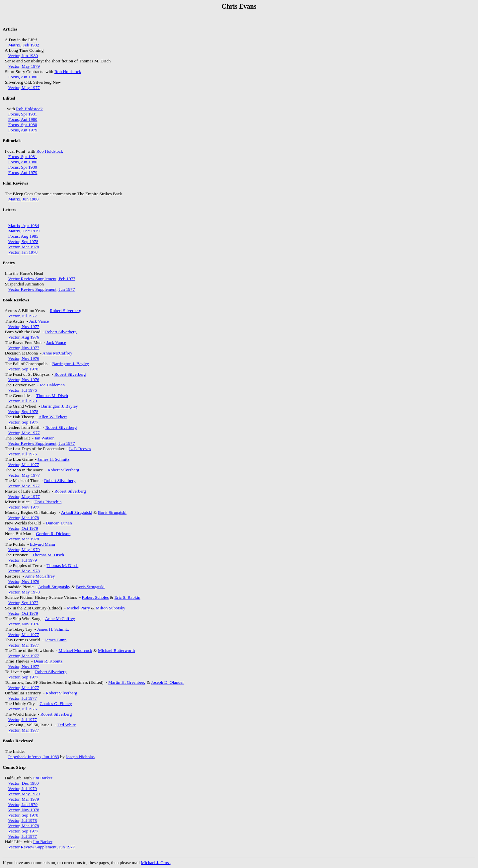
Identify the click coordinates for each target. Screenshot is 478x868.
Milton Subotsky (110, 608)
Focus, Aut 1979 (23, 130)
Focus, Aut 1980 (23, 77)
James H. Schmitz (53, 459)
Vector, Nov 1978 (24, 810)
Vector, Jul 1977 (22, 316)
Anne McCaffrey (57, 353)
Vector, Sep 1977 (23, 422)
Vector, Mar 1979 (23, 799)
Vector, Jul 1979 (22, 401)
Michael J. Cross (156, 863)
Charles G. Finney (56, 704)
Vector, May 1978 (24, 571)
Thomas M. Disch (52, 395)
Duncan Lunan (59, 523)
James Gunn (56, 640)
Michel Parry (78, 608)
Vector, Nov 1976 (24, 358)
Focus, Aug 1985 (23, 236)
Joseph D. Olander (167, 682)
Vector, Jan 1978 (23, 252)
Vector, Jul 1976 (22, 390)
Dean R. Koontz (48, 661)
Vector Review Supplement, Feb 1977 (41, 279)
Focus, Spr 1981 (23, 114)
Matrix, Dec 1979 (24, 231)
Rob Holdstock (68, 72)
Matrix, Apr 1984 (24, 226)
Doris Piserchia (48, 502)
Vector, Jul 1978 (22, 820)
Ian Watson (44, 438)
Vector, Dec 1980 (23, 783)
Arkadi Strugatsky (54, 587)
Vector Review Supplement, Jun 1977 (41, 289)
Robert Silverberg (66, 311)
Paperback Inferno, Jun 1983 (34, 757)
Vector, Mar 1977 (23, 465)
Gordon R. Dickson (53, 534)
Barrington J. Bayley (71, 364)
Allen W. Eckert (53, 417)
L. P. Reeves (80, 449)
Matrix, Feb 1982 (24, 45)
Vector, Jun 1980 (23, 56)
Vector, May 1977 (24, 87)
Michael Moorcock (75, 650)
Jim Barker (43, 778)
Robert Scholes (95, 597)
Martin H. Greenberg (127, 682)
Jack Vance (39, 321)
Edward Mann (42, 544)
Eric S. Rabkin (127, 597)
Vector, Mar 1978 (23, 247)
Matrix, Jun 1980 (23, 199)
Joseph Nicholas (80, 757)
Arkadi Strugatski (76, 512)
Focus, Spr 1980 (23, 125)
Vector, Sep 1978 (23, 241)
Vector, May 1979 (24, 66)
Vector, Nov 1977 (24, 326)
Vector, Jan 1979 (23, 804)
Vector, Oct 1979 (23, 528)
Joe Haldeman (52, 385)
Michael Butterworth (116, 650)
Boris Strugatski (112, 512)
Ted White (67, 725)
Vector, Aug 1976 (23, 337)
